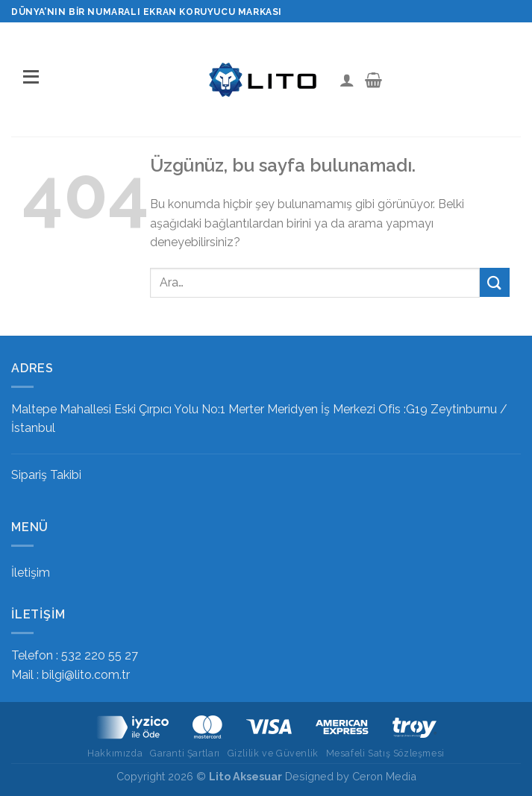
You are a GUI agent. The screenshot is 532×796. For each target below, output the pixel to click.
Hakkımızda (115, 753)
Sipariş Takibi (46, 475)
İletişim (31, 573)
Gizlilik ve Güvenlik (273, 753)
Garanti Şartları (185, 753)
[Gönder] (495, 282)
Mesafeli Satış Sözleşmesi (385, 753)
